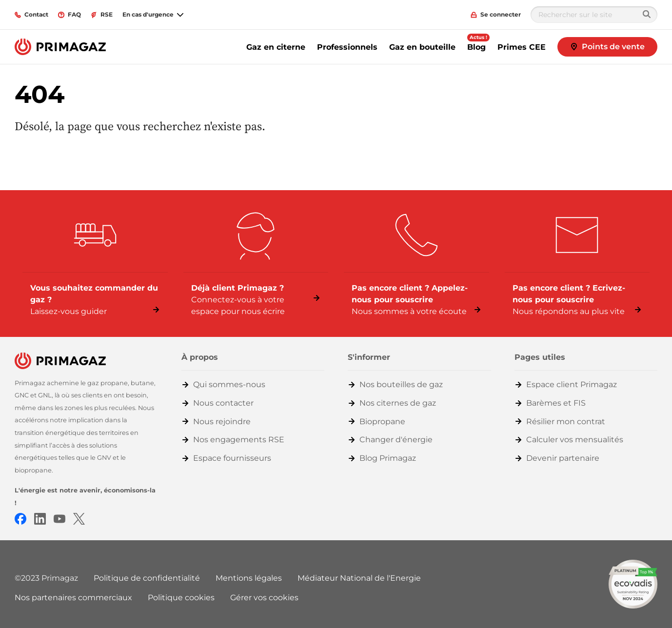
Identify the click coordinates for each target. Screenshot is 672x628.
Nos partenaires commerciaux (73, 598)
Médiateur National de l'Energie (359, 578)
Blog (476, 47)
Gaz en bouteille (422, 47)
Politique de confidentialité (147, 578)
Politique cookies (181, 598)
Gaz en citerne (276, 47)
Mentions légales (249, 578)
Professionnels (347, 47)
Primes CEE (522, 47)
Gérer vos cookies (264, 598)
